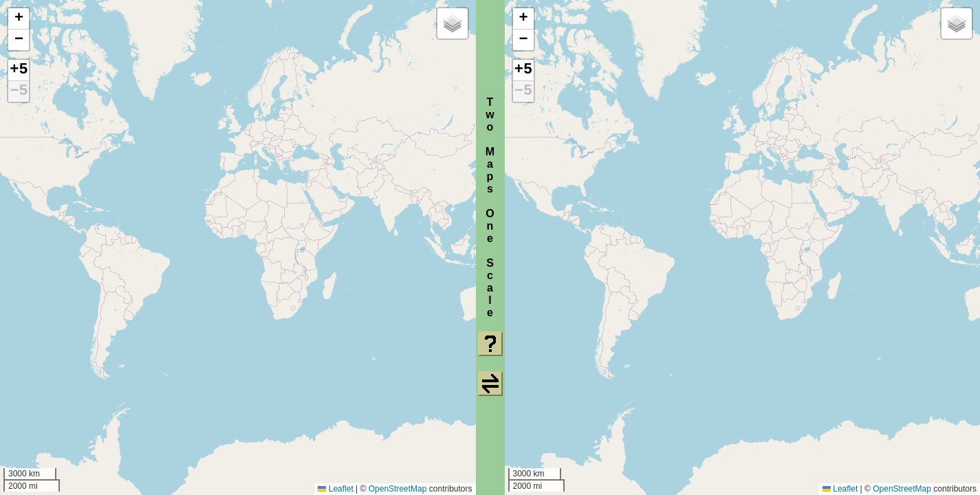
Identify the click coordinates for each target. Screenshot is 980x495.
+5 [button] (19, 70)
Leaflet (335, 489)
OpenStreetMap (398, 489)
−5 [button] (19, 91)
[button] (19, 19)
